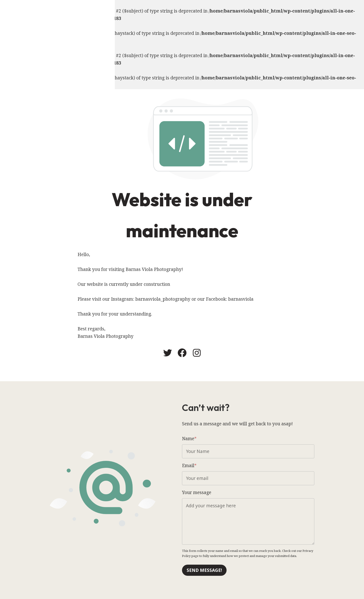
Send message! (204, 570)
